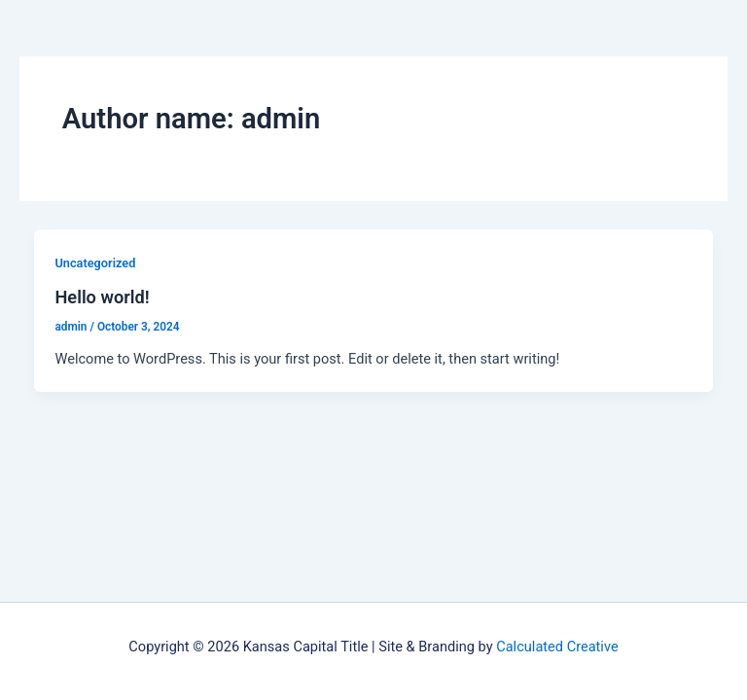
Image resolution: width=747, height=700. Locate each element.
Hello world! (102, 297)
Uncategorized (95, 263)
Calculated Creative (557, 647)
